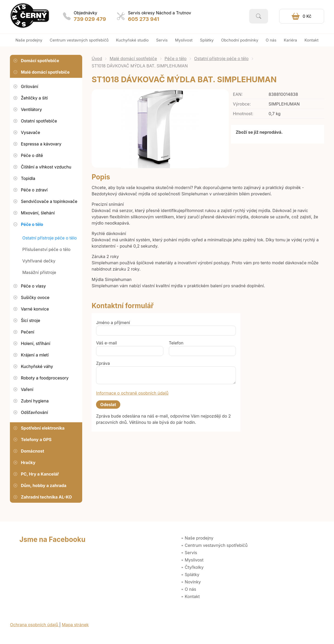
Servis (191, 553)
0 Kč (307, 16)
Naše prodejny (199, 538)
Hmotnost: (243, 114)
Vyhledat (259, 16)
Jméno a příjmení (113, 323)
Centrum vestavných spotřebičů (216, 545)
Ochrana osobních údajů (35, 625)
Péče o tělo (176, 58)
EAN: (238, 94)
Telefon (176, 343)
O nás (190, 589)
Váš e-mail (106, 343)
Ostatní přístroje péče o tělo (221, 58)
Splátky (192, 575)
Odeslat (108, 405)
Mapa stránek (75, 625)
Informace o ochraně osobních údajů (132, 393)
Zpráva (103, 363)
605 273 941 (144, 19)
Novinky (193, 582)
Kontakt (192, 596)
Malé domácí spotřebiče (133, 58)
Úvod (97, 58)
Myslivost (194, 560)
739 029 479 (90, 19)
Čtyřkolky (194, 567)
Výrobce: (242, 104)
